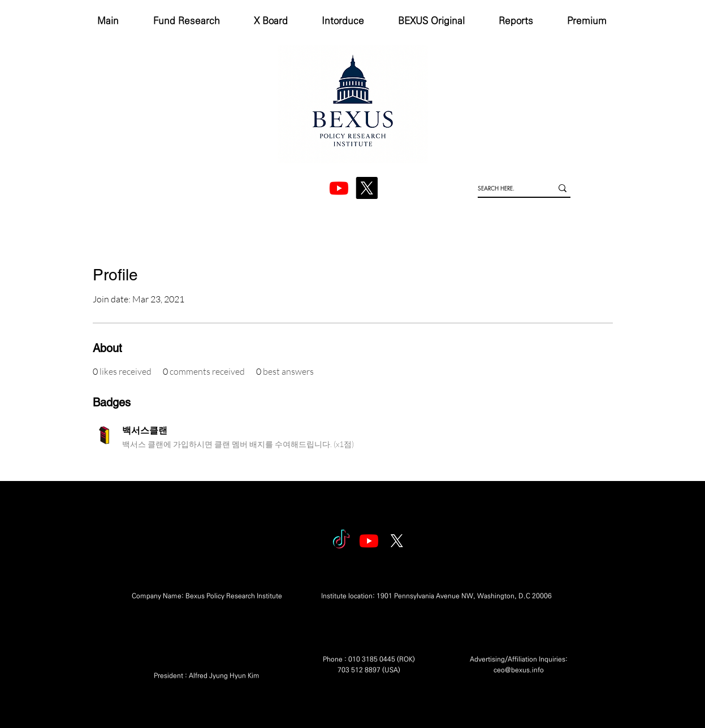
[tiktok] (341, 541)
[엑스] (367, 188)
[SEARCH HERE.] (506, 188)
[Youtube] (369, 541)
